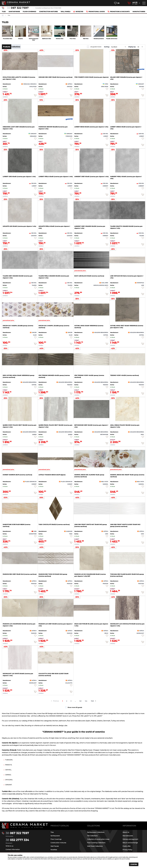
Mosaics (20, 39)
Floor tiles (73, 39)
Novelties (78, 12)
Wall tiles (86, 39)
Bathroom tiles (47, 39)
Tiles (4, 12)
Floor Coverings (29, 12)
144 (86, 701)
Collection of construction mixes (98, 839)
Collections (16, 47)
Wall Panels (65, 12)
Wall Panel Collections (95, 846)
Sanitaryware (14, 12)
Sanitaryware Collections (96, 832)
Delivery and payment (130, 839)
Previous (56, 701)
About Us (126, 832)
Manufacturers (139, 12)
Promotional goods (95, 12)
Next (92, 701)
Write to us (9, 846)
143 (80, 701)
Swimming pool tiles (34, 39)
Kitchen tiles (60, 39)
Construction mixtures (48, 12)
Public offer (127, 846)
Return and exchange (130, 843)
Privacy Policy (127, 850)
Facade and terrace (112, 39)
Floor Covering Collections (96, 843)
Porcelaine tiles (7, 39)
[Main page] (25, 826)
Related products (99, 39)
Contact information (13, 849)
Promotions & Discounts (119, 12)
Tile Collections (92, 836)
